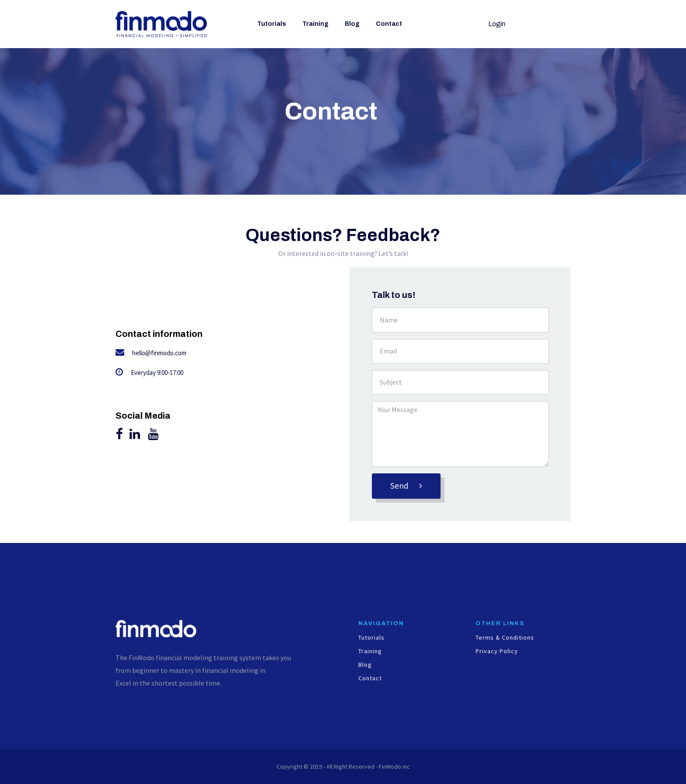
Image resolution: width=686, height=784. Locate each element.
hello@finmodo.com (159, 353)
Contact (389, 24)
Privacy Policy (497, 651)
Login (497, 24)
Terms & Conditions (505, 638)
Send (406, 486)
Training (315, 24)
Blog (352, 24)
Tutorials (272, 24)
